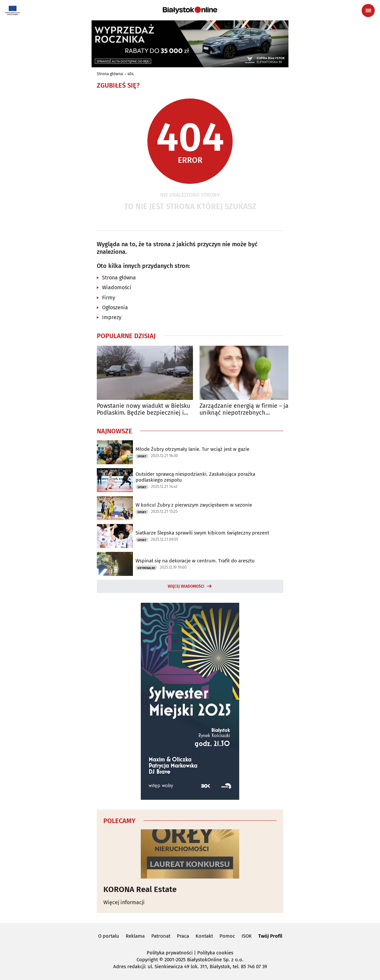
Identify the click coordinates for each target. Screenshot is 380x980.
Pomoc (227, 936)
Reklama (135, 936)
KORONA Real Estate (140, 889)
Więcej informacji (124, 902)
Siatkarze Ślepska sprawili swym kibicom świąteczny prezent (202, 533)
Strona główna (110, 74)
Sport (142, 456)
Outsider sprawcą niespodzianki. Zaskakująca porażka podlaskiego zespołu (195, 477)
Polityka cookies (215, 953)
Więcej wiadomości (186, 586)
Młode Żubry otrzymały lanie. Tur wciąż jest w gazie (192, 449)
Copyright (147, 960)
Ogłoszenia (115, 307)
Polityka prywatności (170, 953)
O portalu (109, 936)
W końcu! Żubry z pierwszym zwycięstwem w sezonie (194, 505)
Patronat (161, 936)
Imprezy (112, 317)
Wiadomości (117, 287)
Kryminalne (146, 568)
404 (130, 74)
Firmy (109, 298)
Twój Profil (270, 936)
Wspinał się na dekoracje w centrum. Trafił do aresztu (195, 561)
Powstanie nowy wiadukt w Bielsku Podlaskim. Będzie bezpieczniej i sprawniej (143, 410)
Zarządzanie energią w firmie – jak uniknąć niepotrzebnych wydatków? (245, 410)
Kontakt (204, 936)
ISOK (247, 936)
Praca (183, 936)
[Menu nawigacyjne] (368, 11)
